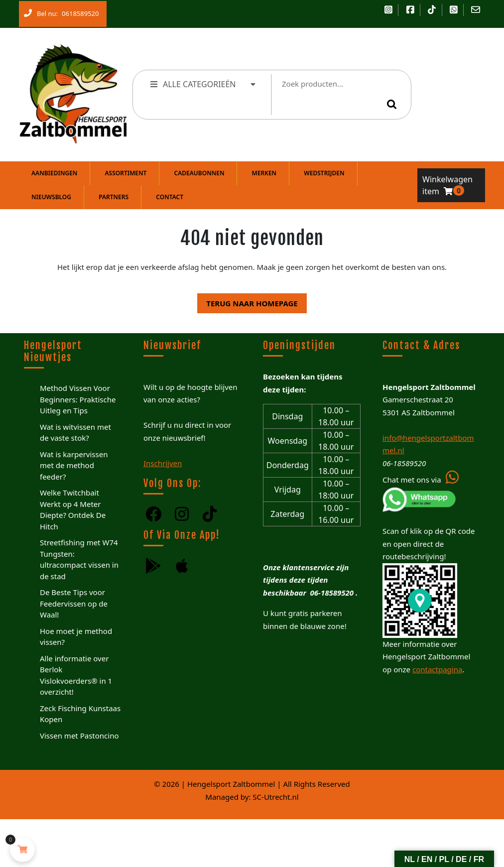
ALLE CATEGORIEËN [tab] (203, 84)
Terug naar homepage (247, 301)
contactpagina (437, 669)
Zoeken (393, 104)
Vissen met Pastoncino (79, 736)
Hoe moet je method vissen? (76, 637)
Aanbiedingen (54, 173)
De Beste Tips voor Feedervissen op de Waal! (74, 603)
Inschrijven (163, 463)
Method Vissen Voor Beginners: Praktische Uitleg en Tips (78, 399)
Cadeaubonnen (199, 173)
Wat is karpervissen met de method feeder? (74, 465)
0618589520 (78, 11)
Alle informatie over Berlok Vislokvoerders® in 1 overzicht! (76, 675)
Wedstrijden (324, 173)
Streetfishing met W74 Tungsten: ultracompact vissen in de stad (79, 559)
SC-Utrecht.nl (275, 797)
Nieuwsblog (51, 197)
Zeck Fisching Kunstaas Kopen (80, 714)
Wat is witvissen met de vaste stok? (75, 433)
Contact (170, 197)
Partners (114, 197)
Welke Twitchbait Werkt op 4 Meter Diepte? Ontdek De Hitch (73, 509)
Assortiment (126, 173)
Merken (264, 173)
